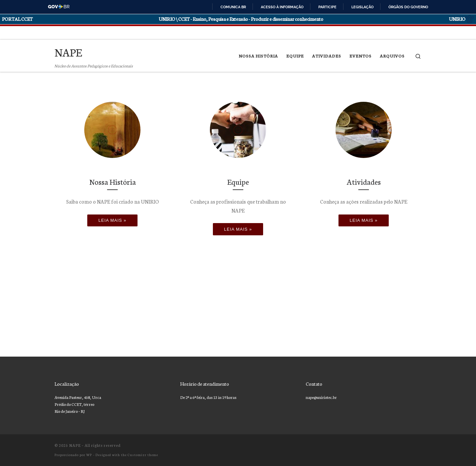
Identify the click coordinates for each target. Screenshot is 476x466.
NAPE (75, 445)
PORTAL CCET (17, 19)
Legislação (362, 7)
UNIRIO (461, 19)
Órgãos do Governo (408, 7)
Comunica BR (233, 7)
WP (89, 455)
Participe (327, 7)
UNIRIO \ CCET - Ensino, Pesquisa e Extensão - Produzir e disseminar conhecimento (241, 19)
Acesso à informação (282, 7)
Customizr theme (143, 455)
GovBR (59, 7)
